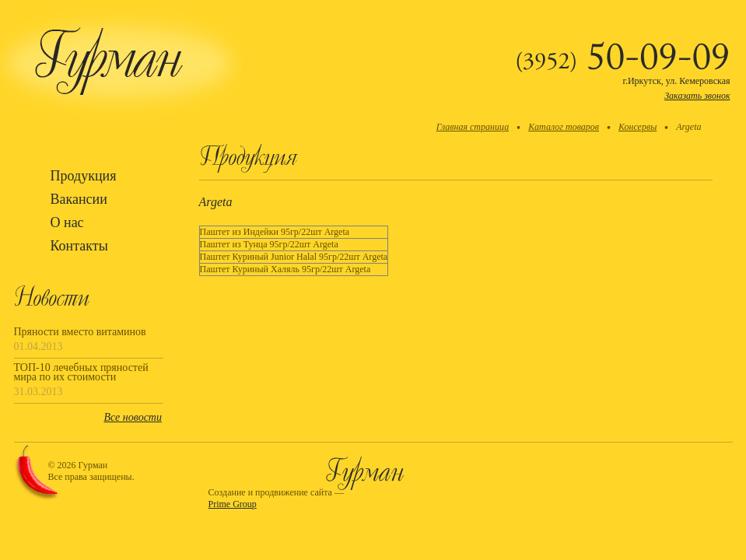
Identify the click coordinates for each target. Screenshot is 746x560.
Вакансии (79, 199)
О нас (67, 222)
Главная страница (473, 127)
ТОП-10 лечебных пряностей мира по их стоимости (81, 373)
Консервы (637, 127)
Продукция (84, 176)
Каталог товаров (564, 127)
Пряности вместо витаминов (80, 332)
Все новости (133, 417)
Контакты (79, 246)
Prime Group (233, 504)
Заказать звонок (697, 96)
